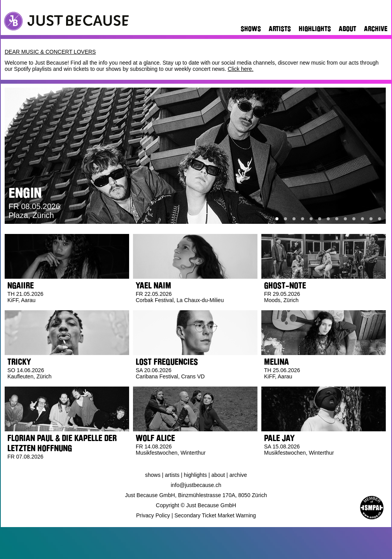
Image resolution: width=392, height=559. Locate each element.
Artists (280, 29)
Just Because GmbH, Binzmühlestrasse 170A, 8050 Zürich (196, 495)
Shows (251, 29)
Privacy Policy (153, 515)
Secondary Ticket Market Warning (215, 515)
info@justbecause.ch (196, 485)
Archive (376, 29)
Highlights (315, 29)
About (347, 29)
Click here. (240, 69)
